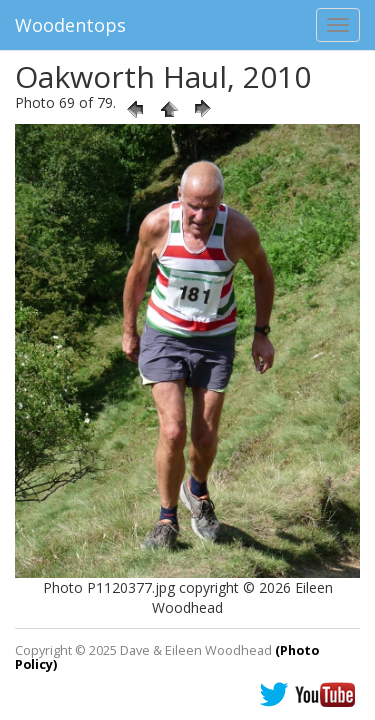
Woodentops (70, 25)
